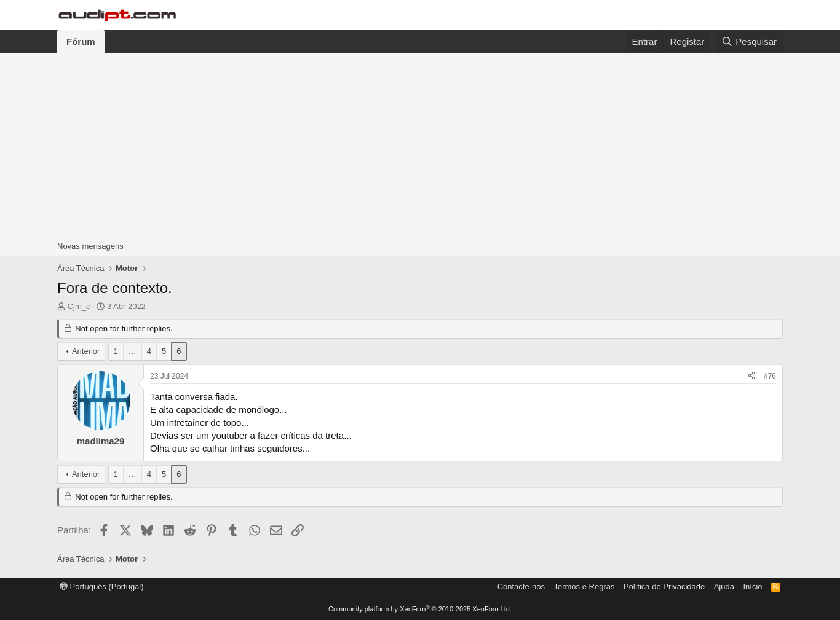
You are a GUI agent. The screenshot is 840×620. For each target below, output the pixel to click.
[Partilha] (751, 376)
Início (752, 587)
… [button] (133, 351)
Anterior (86, 351)
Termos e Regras (584, 587)
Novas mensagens (90, 246)
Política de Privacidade (664, 587)
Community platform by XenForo (420, 609)
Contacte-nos (521, 587)
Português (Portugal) (102, 587)
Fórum (81, 41)
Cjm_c (79, 306)
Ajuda (724, 587)
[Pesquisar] (749, 41)
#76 (770, 376)
